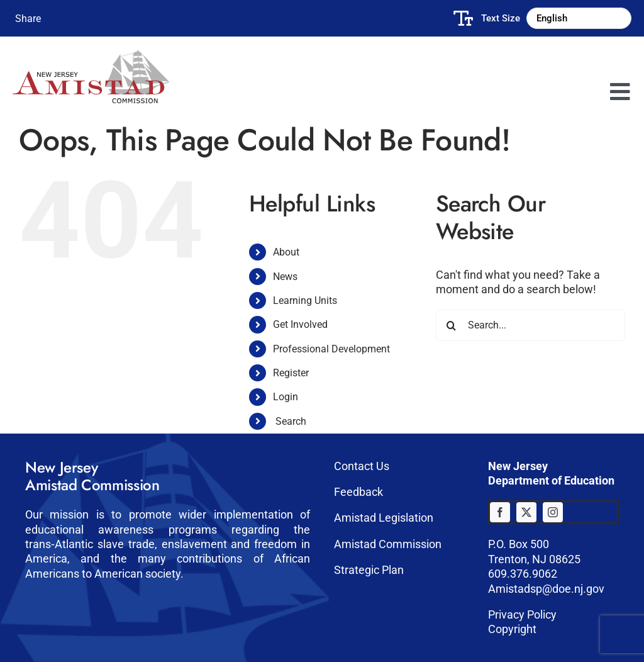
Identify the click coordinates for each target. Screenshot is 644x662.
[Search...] (530, 325)
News (285, 277)
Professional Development (331, 349)
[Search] (452, 325)
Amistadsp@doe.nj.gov (546, 589)
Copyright (512, 629)
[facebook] (500, 512)
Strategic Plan (369, 570)
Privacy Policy (522, 614)
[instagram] (553, 512)
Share (28, 19)
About (286, 252)
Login (286, 397)
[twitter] (526, 512)
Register (291, 373)
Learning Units (305, 300)
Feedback (358, 492)
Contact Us (362, 466)
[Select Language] (579, 18)
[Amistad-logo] (91, 55)
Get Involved (300, 324)
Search (291, 421)
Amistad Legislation (384, 518)
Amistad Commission (388, 544)
